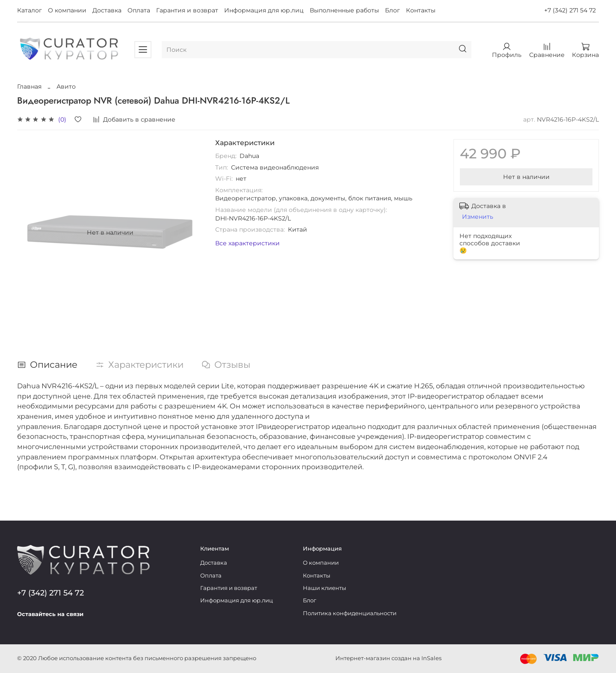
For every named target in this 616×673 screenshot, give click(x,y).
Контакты (421, 10)
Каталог (30, 10)
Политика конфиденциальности (350, 613)
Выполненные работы (344, 10)
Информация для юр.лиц (264, 10)
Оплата (139, 10)
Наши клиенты (324, 588)
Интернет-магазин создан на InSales (388, 658)
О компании (67, 10)
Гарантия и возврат (187, 10)
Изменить (478, 217)
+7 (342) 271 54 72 (570, 10)
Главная (29, 86)
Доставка (107, 10)
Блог (392, 10)
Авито (66, 86)
